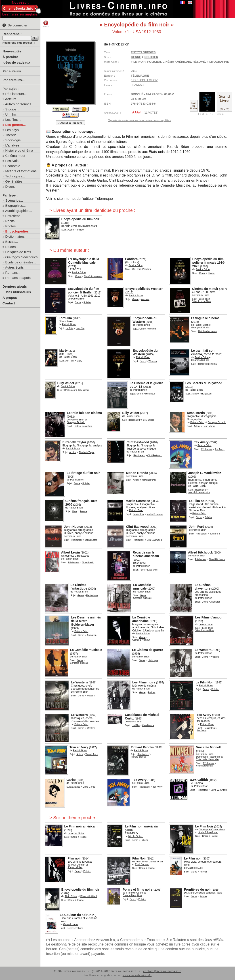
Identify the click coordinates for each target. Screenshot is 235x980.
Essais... (12, 242)
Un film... (12, 114)
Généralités (14, 181)
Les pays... (14, 130)
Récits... (11, 221)
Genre (136, 57)
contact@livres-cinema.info (162, 971)
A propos (10, 298)
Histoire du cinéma (19, 150)
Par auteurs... (13, 71)
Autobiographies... (19, 211)
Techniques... (15, 176)
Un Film (136, 269)
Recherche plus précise (18, 43)
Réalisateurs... (16, 94)
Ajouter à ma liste (70, 123)
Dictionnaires (15, 236)
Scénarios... (14, 200)
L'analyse (12, 145)
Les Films (204, 299)
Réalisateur (70, 390)
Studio (195, 394)
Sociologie (13, 140)
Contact (9, 303)
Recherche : (12, 34)
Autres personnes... (20, 104)
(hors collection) (144, 80)
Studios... (12, 109)
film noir (138, 62)
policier (154, 62)
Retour (46, 24)
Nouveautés (12, 51)
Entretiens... (14, 216)
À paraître (10, 57)
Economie (13, 166)
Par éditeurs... (14, 80)
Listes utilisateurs (17, 292)
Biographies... (16, 206)
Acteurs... (12, 99)
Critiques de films (18, 252)
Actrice (73, 452)
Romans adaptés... (19, 278)
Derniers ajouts (15, 286)
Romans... (13, 272)
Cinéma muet (15, 156)
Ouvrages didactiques (22, 257)
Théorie (11, 135)
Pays (75, 512)
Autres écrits (14, 267)
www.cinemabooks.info (137, 975)
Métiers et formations (21, 171)
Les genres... (16, 125)
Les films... (13, 120)
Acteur (197, 426)
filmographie (218, 62)
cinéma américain (177, 62)
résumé (199, 62)
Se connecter (15, 25)
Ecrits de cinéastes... (21, 262)
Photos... (12, 226)
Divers (10, 186)
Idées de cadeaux (16, 62)
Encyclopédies (17, 231)
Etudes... (12, 247)
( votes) (144, 113)
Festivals (12, 161)
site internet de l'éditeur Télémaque (85, 199)
